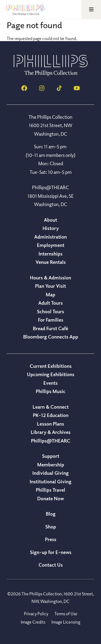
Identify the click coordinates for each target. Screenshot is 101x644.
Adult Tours (50, 303)
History (51, 228)
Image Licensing (66, 622)
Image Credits (33, 622)
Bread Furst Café (50, 328)
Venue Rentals (51, 262)
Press (51, 539)
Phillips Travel (50, 490)
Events (50, 383)
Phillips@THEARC (51, 441)
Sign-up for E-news (51, 552)
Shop (51, 527)
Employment (51, 245)
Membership (51, 465)
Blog (51, 514)
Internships (50, 254)
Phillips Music (51, 391)
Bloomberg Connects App (51, 337)
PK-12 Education (51, 415)
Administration (50, 237)
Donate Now (50, 498)
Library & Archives (51, 432)
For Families (51, 320)
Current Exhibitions (51, 366)
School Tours (50, 311)
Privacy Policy (36, 614)
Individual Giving (50, 473)
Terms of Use (66, 614)
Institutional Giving (50, 481)
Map (50, 294)
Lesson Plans (50, 424)
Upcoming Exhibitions (51, 374)
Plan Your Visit (50, 286)
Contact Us (51, 565)
